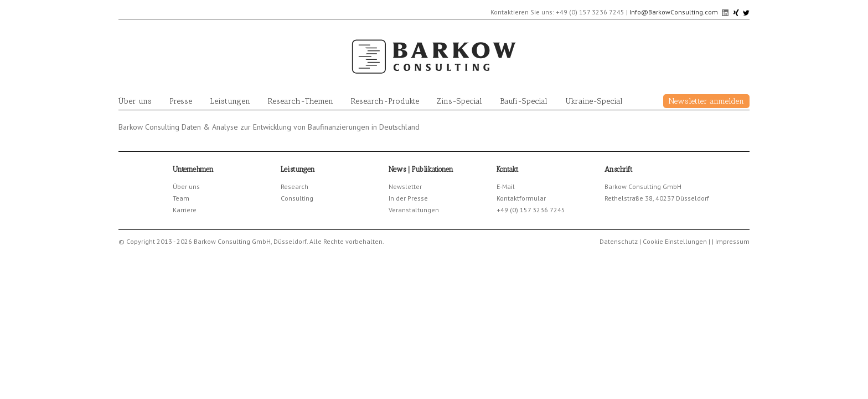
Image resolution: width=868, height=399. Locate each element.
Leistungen (230, 101)
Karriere (185, 210)
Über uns (135, 101)
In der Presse (408, 198)
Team (181, 198)
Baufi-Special (524, 101)
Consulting (297, 198)
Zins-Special (459, 101)
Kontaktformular (521, 198)
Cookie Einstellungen (675, 241)
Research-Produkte (385, 101)
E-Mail (506, 186)
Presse (181, 101)
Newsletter (405, 186)
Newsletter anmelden (706, 101)
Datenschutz (619, 241)
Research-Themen (301, 101)
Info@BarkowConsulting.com (674, 12)
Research (294, 186)
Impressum (732, 241)
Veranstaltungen (414, 210)
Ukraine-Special (594, 101)
